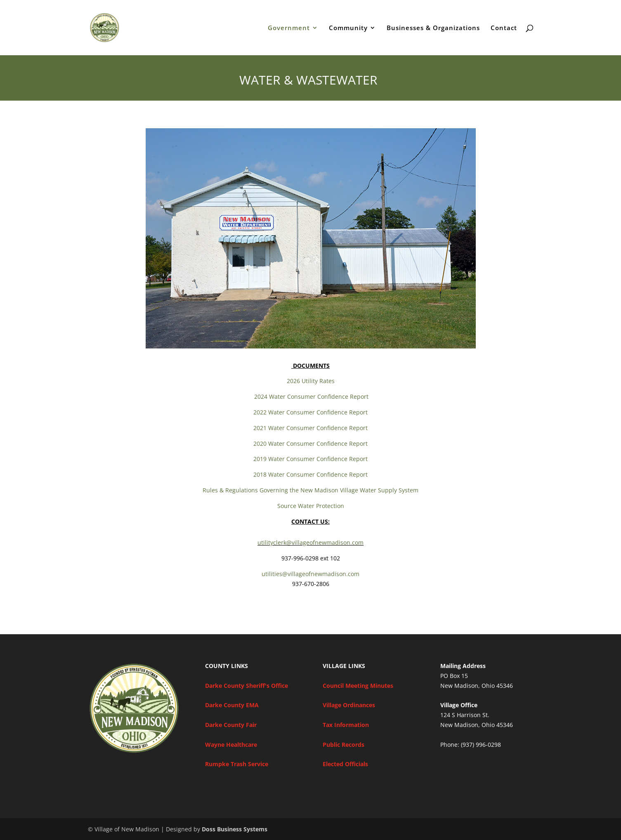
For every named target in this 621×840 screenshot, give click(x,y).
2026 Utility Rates (311, 381)
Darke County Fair (231, 725)
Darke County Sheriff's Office (247, 686)
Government (289, 28)
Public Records (344, 745)
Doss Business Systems (235, 829)
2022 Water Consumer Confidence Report (310, 412)
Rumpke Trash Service (237, 764)
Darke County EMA (232, 705)
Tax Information (346, 725)
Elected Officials (345, 764)
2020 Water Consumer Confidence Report (310, 444)
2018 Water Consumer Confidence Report (310, 474)
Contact (504, 28)
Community (348, 28)
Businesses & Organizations (433, 28)
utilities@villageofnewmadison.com (310, 574)
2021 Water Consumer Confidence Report (310, 428)
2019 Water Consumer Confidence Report (310, 459)
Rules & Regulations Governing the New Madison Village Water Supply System (310, 490)
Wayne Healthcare (231, 745)
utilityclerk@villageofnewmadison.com (310, 542)
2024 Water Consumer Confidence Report (310, 396)
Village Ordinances (349, 705)
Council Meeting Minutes (358, 686)
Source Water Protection (311, 506)
